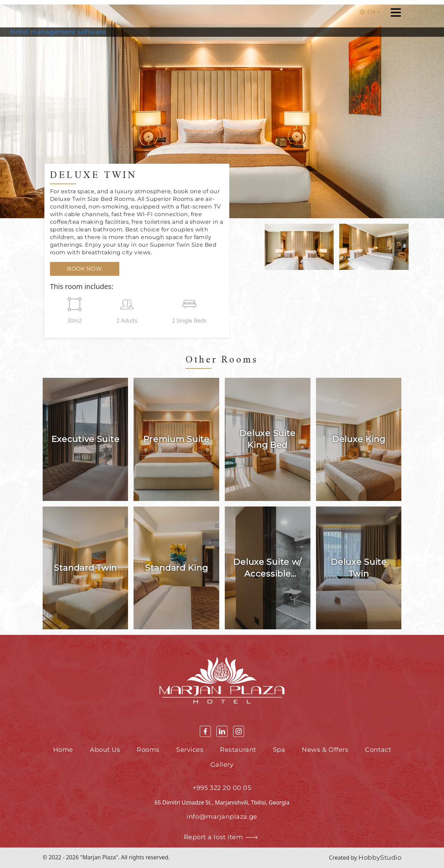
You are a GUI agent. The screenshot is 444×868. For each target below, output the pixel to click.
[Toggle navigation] (396, 14)
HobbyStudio (380, 858)
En (367, 12)
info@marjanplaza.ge (222, 817)
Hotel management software (58, 32)
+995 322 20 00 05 (222, 788)
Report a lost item (222, 837)
